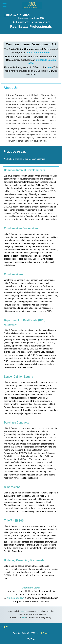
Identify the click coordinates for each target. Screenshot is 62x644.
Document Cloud (31, 588)
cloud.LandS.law (15, 598)
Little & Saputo (42, 633)
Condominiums (14, 274)
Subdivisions (12, 487)
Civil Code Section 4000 (39, 53)
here (49, 67)
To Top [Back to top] (31, 639)
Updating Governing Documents (24, 560)
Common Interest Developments (24, 170)
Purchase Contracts (17, 423)
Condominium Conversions (21, 228)
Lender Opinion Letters (18, 377)
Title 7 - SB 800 (14, 521)
